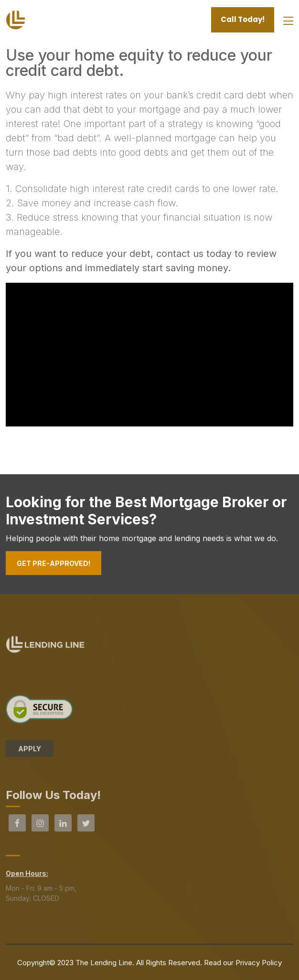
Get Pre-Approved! (53, 563)
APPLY (30, 751)
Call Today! (243, 19)
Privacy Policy (259, 963)
